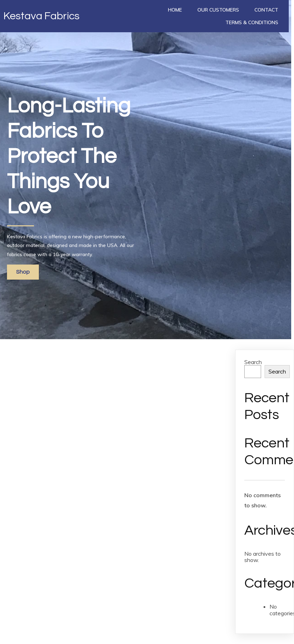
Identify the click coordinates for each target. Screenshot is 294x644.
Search (253, 362)
